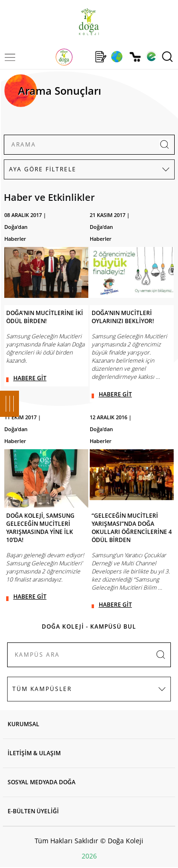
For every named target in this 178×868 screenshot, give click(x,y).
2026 (89, 856)
